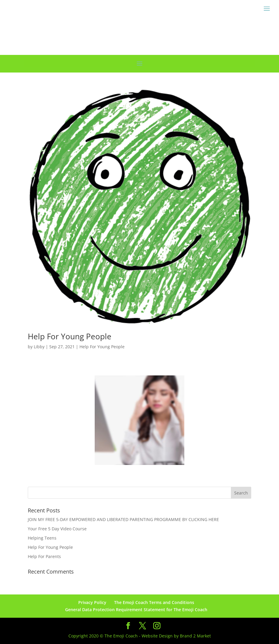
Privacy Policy (92, 602)
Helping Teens (42, 538)
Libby (39, 347)
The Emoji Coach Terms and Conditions (154, 602)
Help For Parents (44, 556)
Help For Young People (70, 336)
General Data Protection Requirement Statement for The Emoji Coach (136, 610)
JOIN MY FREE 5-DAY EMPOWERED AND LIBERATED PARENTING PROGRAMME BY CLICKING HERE (123, 519)
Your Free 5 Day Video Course (57, 529)
